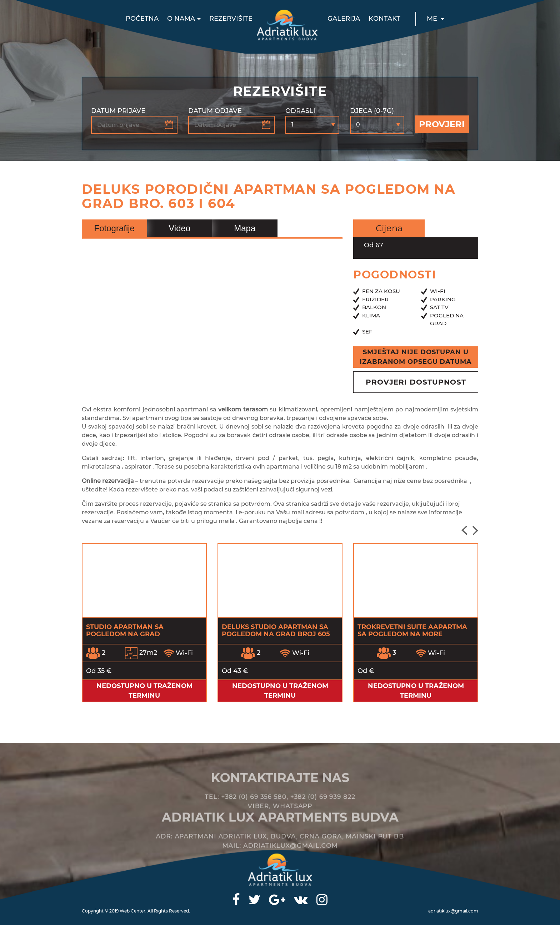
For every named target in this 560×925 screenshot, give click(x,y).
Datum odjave (215, 111)
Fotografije (114, 228)
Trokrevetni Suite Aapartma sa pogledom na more (412, 630)
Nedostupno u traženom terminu (144, 691)
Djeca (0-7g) (372, 111)
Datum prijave (118, 111)
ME (433, 19)
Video (179, 228)
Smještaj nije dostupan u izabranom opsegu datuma (416, 357)
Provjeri (442, 124)
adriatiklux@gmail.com (453, 911)
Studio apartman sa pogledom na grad (125, 630)
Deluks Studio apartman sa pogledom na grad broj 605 (276, 630)
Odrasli (300, 111)
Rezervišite (231, 19)
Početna (142, 19)
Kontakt (384, 19)
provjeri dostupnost (416, 382)
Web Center (132, 911)
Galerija (344, 19)
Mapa (245, 228)
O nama (181, 19)
